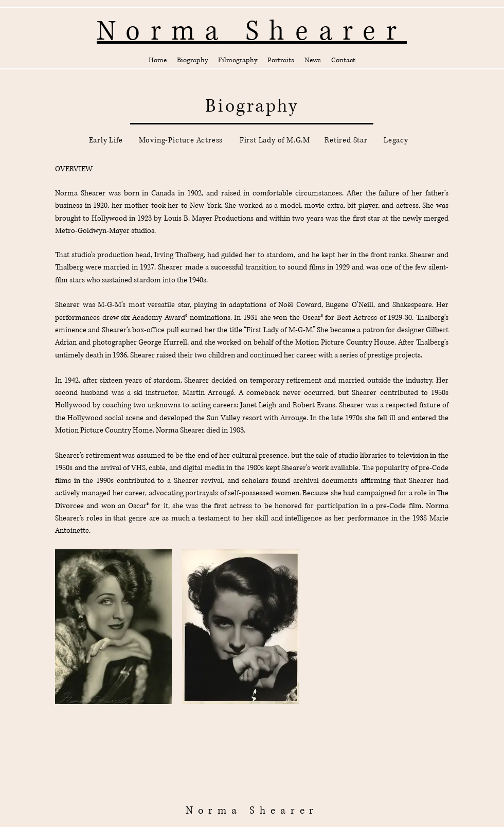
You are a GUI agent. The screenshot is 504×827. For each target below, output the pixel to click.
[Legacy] (396, 140)
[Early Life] (106, 140)
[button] (192, 60)
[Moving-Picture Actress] (181, 140)
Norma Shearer (252, 811)
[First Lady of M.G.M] (275, 140)
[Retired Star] (346, 140)
